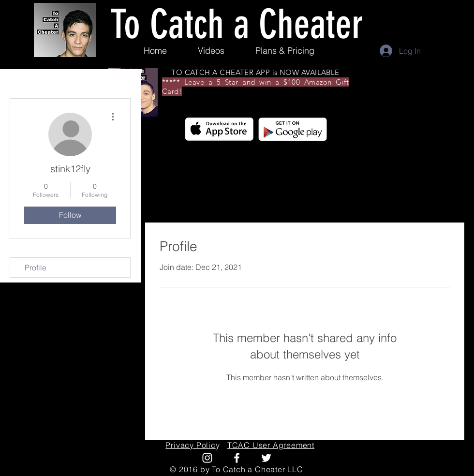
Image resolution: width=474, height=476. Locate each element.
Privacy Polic (190, 445)
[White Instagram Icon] (207, 458)
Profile (36, 268)
